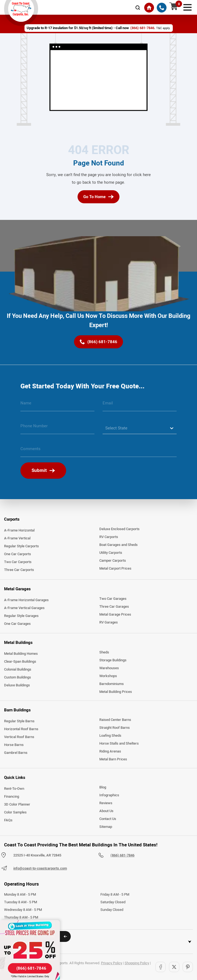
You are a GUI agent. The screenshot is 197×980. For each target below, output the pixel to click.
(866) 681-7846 (122, 855)
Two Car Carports (18, 562)
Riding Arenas (110, 751)
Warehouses (109, 668)
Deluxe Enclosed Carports (119, 529)
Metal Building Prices (116, 692)
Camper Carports (113, 561)
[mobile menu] (187, 7)
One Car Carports (18, 554)
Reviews (106, 803)
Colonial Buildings (18, 669)
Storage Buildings (113, 660)
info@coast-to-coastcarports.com (40, 868)
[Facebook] (161, 967)
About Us (106, 811)
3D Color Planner (17, 804)
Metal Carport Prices (115, 569)
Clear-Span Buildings (20, 662)
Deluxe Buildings (17, 685)
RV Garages (109, 622)
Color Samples (15, 812)
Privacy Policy (112, 963)
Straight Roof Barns (115, 728)
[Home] (149, 8)
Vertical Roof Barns (19, 737)
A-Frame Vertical (17, 538)
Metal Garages (17, 589)
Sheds (104, 652)
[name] (57, 405)
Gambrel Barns (16, 753)
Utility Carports (111, 553)
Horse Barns (14, 745)
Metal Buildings (18, 643)
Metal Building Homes (21, 654)
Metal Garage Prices (115, 615)
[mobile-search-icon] (138, 8)
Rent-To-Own (14, 789)
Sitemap (106, 827)
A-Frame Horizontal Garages (26, 600)
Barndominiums (112, 684)
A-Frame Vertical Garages (24, 608)
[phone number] (57, 428)
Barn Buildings (17, 710)
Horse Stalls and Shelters (119, 744)
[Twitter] (174, 967)
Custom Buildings (18, 677)
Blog (103, 787)
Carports (12, 519)
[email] (140, 405)
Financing (12, 797)
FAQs (8, 820)
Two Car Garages (113, 599)
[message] (98, 451)
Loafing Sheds (110, 736)
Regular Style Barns (19, 721)
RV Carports (109, 537)
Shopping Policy (137, 963)
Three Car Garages (114, 607)
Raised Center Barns (115, 720)
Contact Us (108, 819)
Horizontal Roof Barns (21, 729)
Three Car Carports (19, 570)
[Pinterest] (188, 967)
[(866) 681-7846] (162, 8)
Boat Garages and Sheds (118, 545)
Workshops (108, 676)
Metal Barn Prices (113, 759)
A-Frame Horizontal (19, 530)
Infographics (109, 795)
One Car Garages (17, 624)
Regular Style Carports (21, 546)
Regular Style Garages (21, 616)
